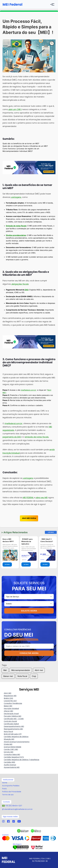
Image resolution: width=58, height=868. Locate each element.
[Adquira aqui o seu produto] (29, 168)
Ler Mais (51, 532)
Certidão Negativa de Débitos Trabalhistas (22, 760)
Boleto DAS (8, 698)
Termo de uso (8, 795)
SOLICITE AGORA (29, 611)
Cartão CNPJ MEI (11, 749)
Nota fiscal (22, 676)
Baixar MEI (8, 706)
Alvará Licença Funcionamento (17, 742)
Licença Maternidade (13, 747)
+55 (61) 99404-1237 (14, 806)
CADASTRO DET (10, 701)
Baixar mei (8, 676)
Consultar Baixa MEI (12, 755)
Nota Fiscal (8, 732)
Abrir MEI (8, 693)
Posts (4, 789)
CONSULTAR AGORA (29, 653)
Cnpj (34, 676)
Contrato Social (10, 721)
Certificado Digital (11, 724)
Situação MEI (9, 739)
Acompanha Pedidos (11, 786)
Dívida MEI (8, 744)
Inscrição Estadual (11, 708)
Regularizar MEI (10, 696)
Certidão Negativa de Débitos (16, 737)
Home (5, 783)
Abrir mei (39, 670)
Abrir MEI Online (29, 518)
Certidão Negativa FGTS (14, 757)
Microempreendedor (21, 670)
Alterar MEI (8, 711)
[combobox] (29, 597)
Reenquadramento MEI (13, 729)
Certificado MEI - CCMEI (14, 719)
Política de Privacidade (12, 792)
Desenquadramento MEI (14, 726)
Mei (5, 670)
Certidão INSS (9, 762)
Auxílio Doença (10, 765)
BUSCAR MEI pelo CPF (13, 734)
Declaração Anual (11, 714)
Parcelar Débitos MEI (13, 716)
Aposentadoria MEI (12, 767)
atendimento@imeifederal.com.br (18, 809)
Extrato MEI (9, 752)
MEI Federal (13, 4)
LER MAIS (7, 564)
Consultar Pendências (13, 703)
